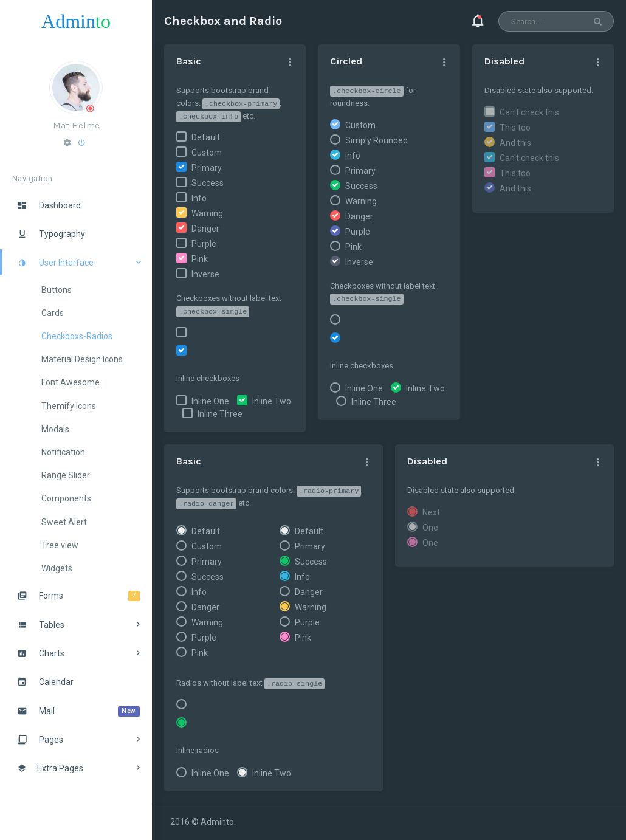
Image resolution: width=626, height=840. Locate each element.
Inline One (210, 401)
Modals (55, 429)
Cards (53, 313)
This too (515, 128)
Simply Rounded (377, 140)
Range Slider (66, 475)
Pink (200, 259)
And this (515, 143)
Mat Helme (76, 125)
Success (208, 183)
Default (206, 137)
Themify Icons (69, 406)
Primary (207, 168)
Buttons (57, 290)
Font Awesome (71, 382)
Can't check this (529, 112)
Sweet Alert (64, 522)
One (430, 528)
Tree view (60, 545)
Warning (207, 213)
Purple (204, 244)
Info (199, 198)
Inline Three (220, 414)
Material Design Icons (82, 359)
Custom (207, 153)
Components (66, 498)
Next (431, 512)
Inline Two (272, 401)
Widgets (57, 568)
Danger (205, 229)
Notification (63, 452)
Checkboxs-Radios (77, 336)
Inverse (205, 274)
